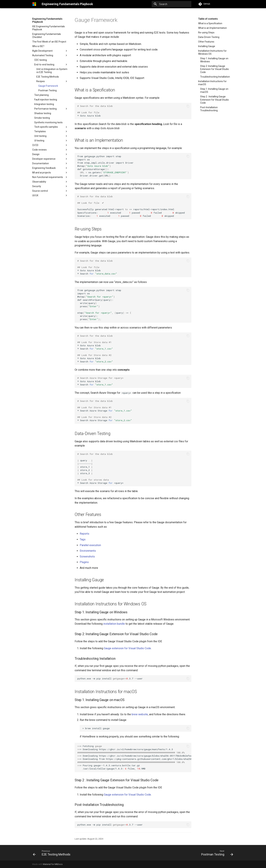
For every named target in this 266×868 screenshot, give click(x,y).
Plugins (84, 562)
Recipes (52, 81)
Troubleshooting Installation (215, 77)
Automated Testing (43, 55)
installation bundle (114, 624)
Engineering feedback (44, 168)
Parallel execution (90, 545)
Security (37, 186)
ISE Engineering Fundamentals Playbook (49, 28)
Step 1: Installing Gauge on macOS (214, 90)
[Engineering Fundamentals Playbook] (34, 4)
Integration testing (44, 104)
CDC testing (41, 60)
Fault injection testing (46, 100)
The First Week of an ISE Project (49, 42)
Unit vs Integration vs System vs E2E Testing (52, 71)
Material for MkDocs (53, 864)
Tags (83, 539)
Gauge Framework (48, 86)
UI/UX (35, 195)
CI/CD (35, 145)
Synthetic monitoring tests (48, 122)
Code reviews (39, 150)
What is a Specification (210, 23)
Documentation (41, 163)
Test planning (41, 95)
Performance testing (45, 109)
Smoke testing (42, 118)
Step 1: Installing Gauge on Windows (214, 60)
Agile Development (42, 51)
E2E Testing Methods (48, 77)
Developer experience (44, 159)
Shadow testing (43, 113)
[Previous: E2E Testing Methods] (53, 853)
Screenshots (87, 557)
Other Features (206, 42)
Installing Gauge (207, 46)
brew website (140, 714)
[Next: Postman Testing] (216, 853)
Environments (88, 551)
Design (50, 154)
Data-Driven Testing (209, 37)
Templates (51, 131)
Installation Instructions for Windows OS (212, 52)
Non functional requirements (50, 177)
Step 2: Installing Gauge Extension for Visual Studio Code (215, 69)
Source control (40, 191)
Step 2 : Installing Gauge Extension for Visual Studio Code (215, 100)
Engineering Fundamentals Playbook (47, 20)
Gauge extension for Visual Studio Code (127, 648)
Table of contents (208, 19)
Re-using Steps (206, 33)
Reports (84, 534)
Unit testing (40, 136)
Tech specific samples (51, 127)
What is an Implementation (212, 28)
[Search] (172, 4)
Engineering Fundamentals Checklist (47, 36)
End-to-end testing (44, 65)
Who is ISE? (38, 46)
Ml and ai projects (42, 173)
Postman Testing (47, 90)
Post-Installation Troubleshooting (209, 109)
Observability (39, 182)
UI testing (39, 141)
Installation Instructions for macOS (212, 83)
